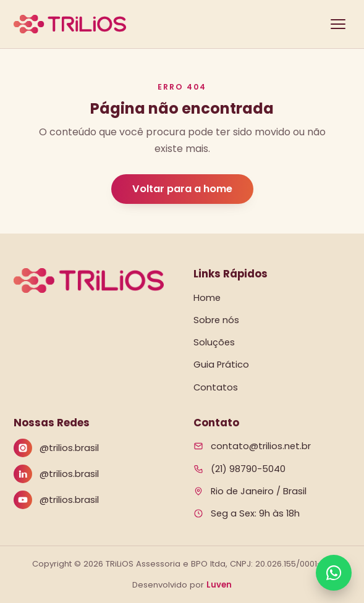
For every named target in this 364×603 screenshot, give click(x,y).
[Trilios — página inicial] (70, 24)
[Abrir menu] (338, 24)
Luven (219, 585)
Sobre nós (216, 320)
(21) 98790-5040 (248, 469)
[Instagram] (92, 448)
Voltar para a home (182, 189)
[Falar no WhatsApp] (334, 573)
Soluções (214, 342)
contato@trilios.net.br (261, 446)
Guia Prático (221, 365)
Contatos (216, 387)
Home (207, 298)
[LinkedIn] (92, 474)
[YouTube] (92, 500)
